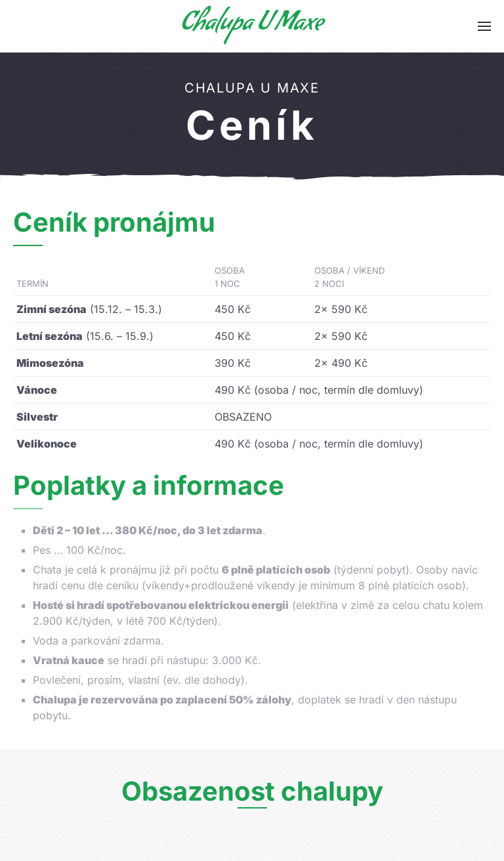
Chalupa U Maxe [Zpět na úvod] (252, 26)
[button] (484, 26)
